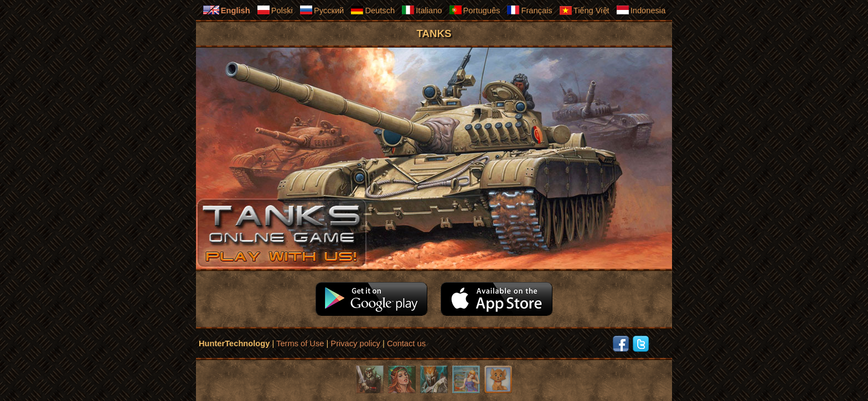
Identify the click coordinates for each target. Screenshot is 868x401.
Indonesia (641, 10)
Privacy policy (355, 343)
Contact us (406, 343)
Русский (322, 10)
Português (475, 10)
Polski (275, 10)
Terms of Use (300, 343)
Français (529, 10)
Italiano (422, 10)
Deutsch (373, 10)
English (226, 10)
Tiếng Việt (584, 11)
